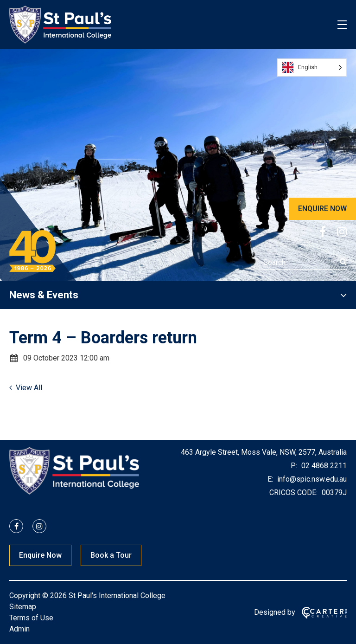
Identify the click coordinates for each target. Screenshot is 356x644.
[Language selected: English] (312, 68)
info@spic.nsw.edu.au (311, 479)
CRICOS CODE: (293, 493)
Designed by (275, 612)
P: (294, 466)
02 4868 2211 (323, 466)
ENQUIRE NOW (322, 209)
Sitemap (23, 607)
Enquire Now (40, 555)
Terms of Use (31, 618)
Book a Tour (111, 555)
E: (270, 479)
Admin (19, 629)
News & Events (44, 295)
